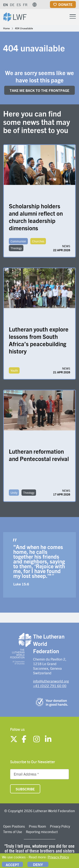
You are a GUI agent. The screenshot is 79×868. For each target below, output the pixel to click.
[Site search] (62, 17)
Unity (14, 493)
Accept (12, 865)
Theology (16, 248)
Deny (38, 865)
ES (19, 5)
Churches (38, 241)
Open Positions (14, 826)
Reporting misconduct (42, 832)
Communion (18, 241)
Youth (14, 370)
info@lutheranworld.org (51, 681)
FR (25, 5)
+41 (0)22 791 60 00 (50, 686)
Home (6, 28)
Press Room (37, 826)
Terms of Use (13, 832)
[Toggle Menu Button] (73, 16)
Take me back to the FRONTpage (39, 90)
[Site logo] (15, 16)
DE (12, 5)
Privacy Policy (60, 826)
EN (5, 5)
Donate (65, 4)
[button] (35, 5)
